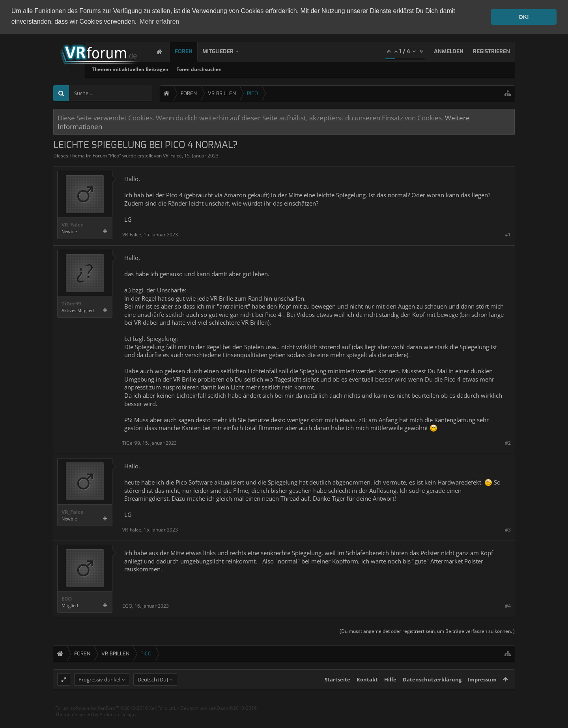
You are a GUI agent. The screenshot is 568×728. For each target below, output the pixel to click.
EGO (67, 599)
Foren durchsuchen (274, 69)
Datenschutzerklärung (432, 694)
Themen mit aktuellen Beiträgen (205, 69)
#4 (508, 606)
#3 (508, 530)
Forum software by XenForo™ (116, 723)
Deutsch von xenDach (219, 723)
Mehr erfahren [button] (160, 22)
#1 (508, 235)
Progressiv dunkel (99, 694)
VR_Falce (172, 156)
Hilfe (390, 694)
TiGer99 (71, 304)
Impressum (482, 694)
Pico (115, 156)
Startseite (337, 694)
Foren (192, 51)
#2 (508, 443)
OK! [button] (523, 17)
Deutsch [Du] (153, 694)
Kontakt (367, 694)
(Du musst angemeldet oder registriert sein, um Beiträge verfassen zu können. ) (427, 631)
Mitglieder (226, 51)
